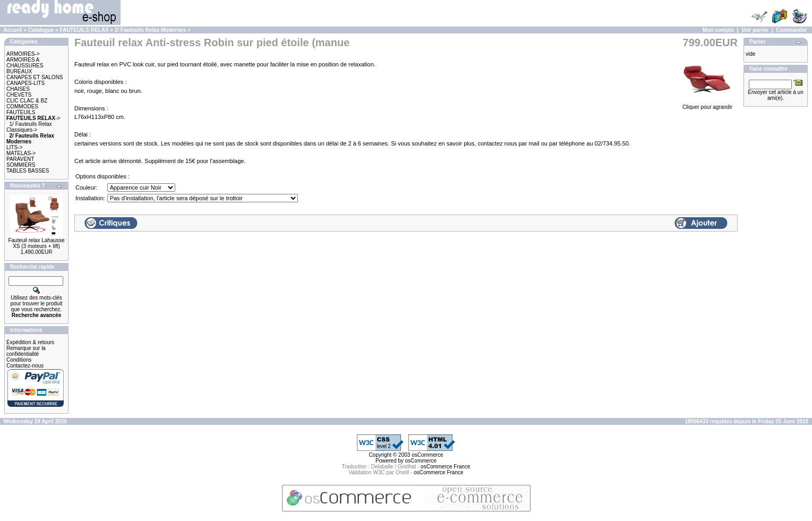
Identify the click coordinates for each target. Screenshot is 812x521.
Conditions (19, 360)
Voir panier (755, 30)
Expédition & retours (30, 342)
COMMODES (22, 106)
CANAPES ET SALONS (35, 77)
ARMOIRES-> (23, 54)
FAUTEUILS (21, 112)
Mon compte (718, 30)
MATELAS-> (21, 153)
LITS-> (14, 147)
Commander (791, 30)
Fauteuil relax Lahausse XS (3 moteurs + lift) (36, 243)
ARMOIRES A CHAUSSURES (25, 63)
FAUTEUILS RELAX (84, 30)
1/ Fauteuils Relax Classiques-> (29, 127)
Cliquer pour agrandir (707, 104)
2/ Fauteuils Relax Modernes (151, 30)
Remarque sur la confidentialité (26, 351)
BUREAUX (19, 71)
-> (33, 118)
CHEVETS (19, 95)
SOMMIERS (21, 165)
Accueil (13, 30)
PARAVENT (20, 159)
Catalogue (41, 30)
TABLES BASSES (28, 171)
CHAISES (18, 89)
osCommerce (427, 455)
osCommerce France (445, 467)
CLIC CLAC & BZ (27, 101)
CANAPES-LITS (25, 83)
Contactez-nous (25, 366)
